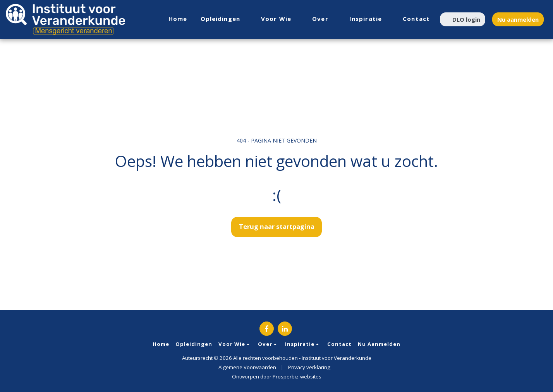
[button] (224, 19)
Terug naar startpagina (277, 226)
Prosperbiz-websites (297, 377)
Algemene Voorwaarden (247, 367)
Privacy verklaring (309, 367)
